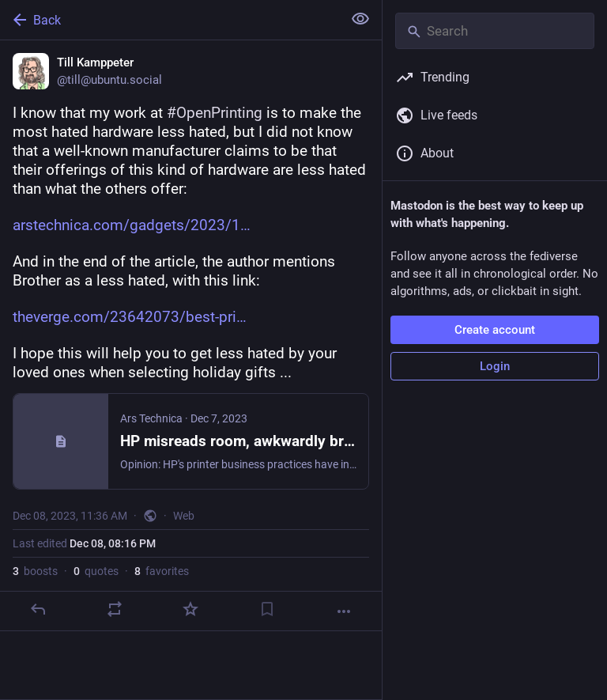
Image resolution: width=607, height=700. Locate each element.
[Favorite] (190, 609)
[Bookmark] (267, 609)
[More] (344, 611)
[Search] (495, 31)
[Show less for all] (360, 19)
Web (184, 516)
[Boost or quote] (115, 609)
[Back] (170, 20)
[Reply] (38, 609)
